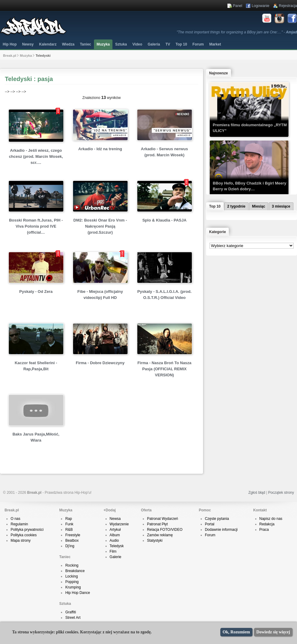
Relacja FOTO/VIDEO (165, 530)
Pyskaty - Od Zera (36, 291)
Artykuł (115, 530)
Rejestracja (288, 6)
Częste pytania (217, 519)
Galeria (154, 44)
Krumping (73, 587)
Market (215, 44)
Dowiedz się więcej (273, 632)
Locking (71, 576)
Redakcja (267, 524)
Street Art (73, 618)
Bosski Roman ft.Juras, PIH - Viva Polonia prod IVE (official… (36, 226)
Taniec (86, 44)
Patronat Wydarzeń (163, 519)
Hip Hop (10, 44)
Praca (264, 530)
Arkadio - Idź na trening (100, 149)
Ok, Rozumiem (236, 632)
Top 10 (181, 44)
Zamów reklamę (160, 535)
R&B (69, 530)
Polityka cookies (24, 535)
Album (115, 535)
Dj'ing (70, 546)
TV (168, 44)
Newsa (115, 519)
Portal (210, 524)
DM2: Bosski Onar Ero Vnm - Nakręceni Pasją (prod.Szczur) (100, 226)
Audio (114, 541)
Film (113, 551)
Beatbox (72, 541)
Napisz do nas (271, 519)
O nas (15, 519)
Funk (69, 524)
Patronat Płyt (157, 524)
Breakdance (75, 571)
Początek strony (281, 493)
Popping (72, 582)
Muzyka (103, 44)
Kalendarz (48, 44)
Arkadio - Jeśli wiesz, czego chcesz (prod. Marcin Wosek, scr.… (36, 156)
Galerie (116, 557)
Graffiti (70, 612)
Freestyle (73, 535)
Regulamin (19, 524)
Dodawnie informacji (221, 530)
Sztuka (121, 44)
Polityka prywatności (27, 530)
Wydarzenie (119, 524)
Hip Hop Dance (77, 593)
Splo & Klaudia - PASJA (165, 220)
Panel (238, 6)
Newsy (28, 44)
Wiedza (68, 44)
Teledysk (117, 546)
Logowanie (261, 6)
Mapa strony (21, 541)
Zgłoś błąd (257, 493)
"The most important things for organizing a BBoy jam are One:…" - (237, 32)
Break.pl (10, 56)
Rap (68, 519)
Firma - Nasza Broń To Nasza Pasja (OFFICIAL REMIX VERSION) (164, 369)
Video (137, 44)
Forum (210, 535)
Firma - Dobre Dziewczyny (100, 363)
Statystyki (155, 541)
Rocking (72, 565)
